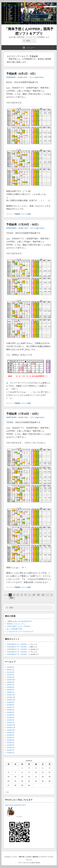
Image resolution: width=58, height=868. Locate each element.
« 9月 (7, 792)
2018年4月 (11, 745)
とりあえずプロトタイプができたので (20, 631)
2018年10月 (11, 730)
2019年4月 (11, 715)
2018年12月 (11, 725)
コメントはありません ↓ (37, 77)
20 (38, 595)
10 (34, 595)
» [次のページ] (51, 595)
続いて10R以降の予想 (15, 629)
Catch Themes (35, 863)
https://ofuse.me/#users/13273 (16, 805)
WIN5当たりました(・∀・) (16, 624)
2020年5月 (11, 690)
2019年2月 (11, 720)
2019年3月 (11, 717)
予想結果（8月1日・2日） (22, 74)
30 (43, 595)
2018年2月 (11, 750)
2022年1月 (11, 670)
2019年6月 (11, 710)
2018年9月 (11, 733)
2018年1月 (11, 753)
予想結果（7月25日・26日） (23, 224)
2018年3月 (11, 748)
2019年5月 (11, 712)
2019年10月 (11, 700)
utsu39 (20, 77)
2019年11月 (11, 697)
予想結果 (17, 214)
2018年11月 (11, 728)
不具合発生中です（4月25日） (18, 644)
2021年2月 (11, 675)
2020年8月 (11, 682)
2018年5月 (11, 743)
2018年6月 (11, 740)
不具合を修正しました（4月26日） (19, 626)
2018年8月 (11, 735)
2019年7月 (11, 707)
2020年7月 (11, 685)
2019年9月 (11, 702)
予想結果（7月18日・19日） (23, 414)
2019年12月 (11, 695)
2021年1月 (11, 677)
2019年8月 (11, 705)
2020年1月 (11, 692)
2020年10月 (11, 680)
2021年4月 (11, 672)
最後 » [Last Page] (12, 598)
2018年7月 (11, 738)
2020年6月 (11, 687)
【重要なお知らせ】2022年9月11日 (19, 621)
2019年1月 (11, 723)
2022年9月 (11, 667)
